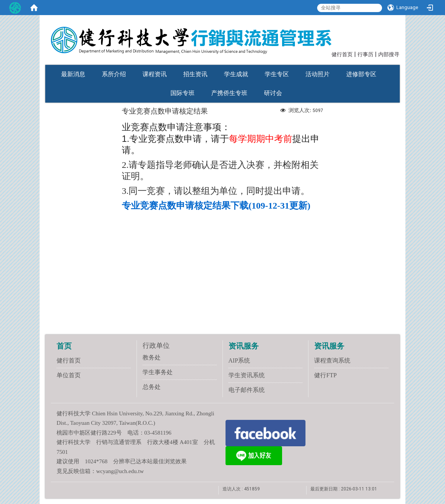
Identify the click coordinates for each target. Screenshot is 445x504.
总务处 (152, 387)
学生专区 (277, 74)
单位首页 (69, 375)
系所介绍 (114, 74)
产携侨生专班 (229, 93)
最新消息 (73, 74)
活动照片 (318, 74)
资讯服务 (244, 346)
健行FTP (325, 375)
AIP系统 (239, 360)
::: (328, 54)
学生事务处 (158, 372)
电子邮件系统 (247, 390)
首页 (64, 346)
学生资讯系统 (247, 375)
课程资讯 (155, 74)
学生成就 (236, 74)
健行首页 (342, 55)
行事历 (365, 55)
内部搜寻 (389, 55)
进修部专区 (361, 74)
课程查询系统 (332, 360)
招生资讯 (195, 74)
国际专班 (183, 93)
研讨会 (273, 93)
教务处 (152, 357)
